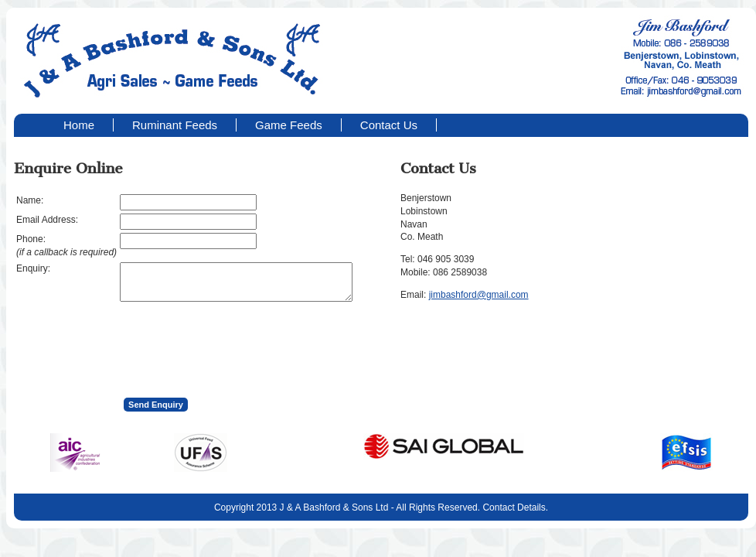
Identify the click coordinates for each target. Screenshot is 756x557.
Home (79, 125)
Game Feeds (289, 125)
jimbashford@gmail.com (479, 295)
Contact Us (389, 125)
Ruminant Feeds (175, 125)
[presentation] (237, 345)
